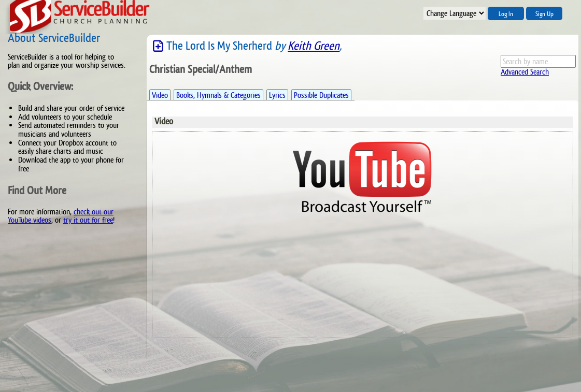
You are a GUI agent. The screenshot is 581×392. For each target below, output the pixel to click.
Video (160, 95)
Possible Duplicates (321, 95)
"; (455, 13)
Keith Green (314, 46)
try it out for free (88, 220)
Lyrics (277, 95)
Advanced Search (525, 72)
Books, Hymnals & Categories (218, 95)
